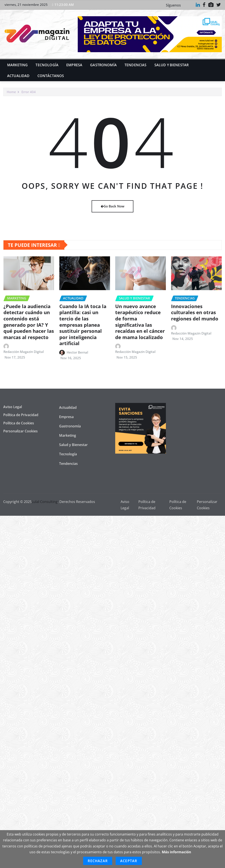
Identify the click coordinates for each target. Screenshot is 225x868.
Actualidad (18, 76)
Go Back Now (112, 206)
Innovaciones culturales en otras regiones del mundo (195, 312)
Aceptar (129, 861)
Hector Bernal (77, 352)
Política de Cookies (19, 423)
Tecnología (47, 65)
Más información (176, 852)
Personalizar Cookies (20, 431)
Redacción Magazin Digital (24, 352)
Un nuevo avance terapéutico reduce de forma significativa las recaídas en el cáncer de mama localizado (140, 322)
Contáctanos (51, 76)
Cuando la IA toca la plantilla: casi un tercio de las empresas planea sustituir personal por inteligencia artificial (83, 325)
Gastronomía (103, 65)
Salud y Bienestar (172, 65)
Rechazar (98, 861)
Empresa (74, 65)
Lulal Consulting (45, 502)
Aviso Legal (13, 407)
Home (11, 92)
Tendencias (136, 65)
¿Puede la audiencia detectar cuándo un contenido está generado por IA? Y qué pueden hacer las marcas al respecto (29, 322)
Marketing (17, 65)
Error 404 (29, 92)
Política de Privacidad (21, 415)
